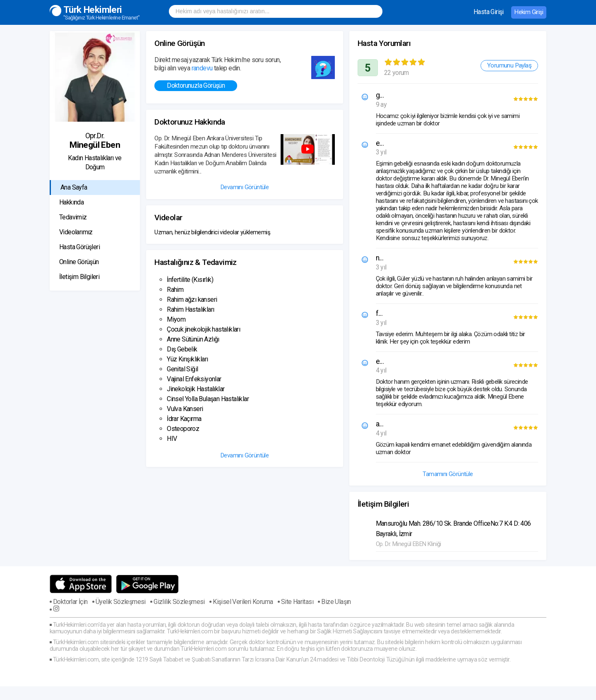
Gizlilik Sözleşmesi (179, 602)
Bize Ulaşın (336, 602)
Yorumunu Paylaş (509, 65)
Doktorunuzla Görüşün (196, 85)
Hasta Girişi (489, 12)
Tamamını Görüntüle (448, 474)
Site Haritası (297, 602)
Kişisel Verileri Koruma (243, 602)
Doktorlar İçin (70, 602)
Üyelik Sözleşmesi (121, 602)
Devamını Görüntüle (245, 187)
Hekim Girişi (529, 12)
